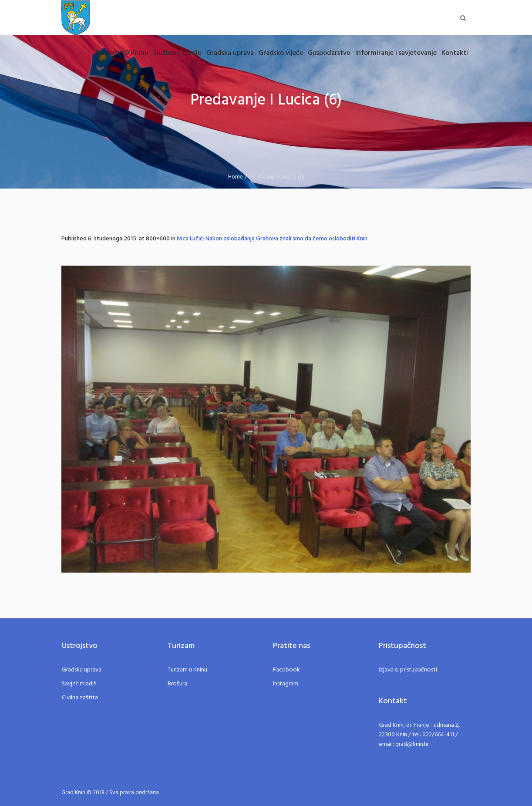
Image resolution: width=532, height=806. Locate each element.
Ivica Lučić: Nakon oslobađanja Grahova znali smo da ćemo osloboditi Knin (272, 239)
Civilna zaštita (80, 698)
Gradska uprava (82, 670)
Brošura (177, 684)
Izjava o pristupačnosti (408, 670)
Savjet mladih (79, 684)
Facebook (286, 670)
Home (236, 177)
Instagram (286, 684)
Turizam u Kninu (187, 670)
